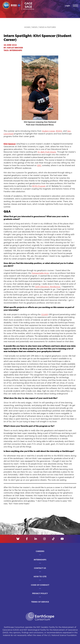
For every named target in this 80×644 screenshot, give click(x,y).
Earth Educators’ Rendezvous (48, 287)
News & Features (48, 27)
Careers (40, 551)
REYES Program (39, 186)
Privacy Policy (40, 594)
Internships (40, 560)
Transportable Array (40, 273)
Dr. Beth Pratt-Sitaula (47, 152)
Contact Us (40, 568)
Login (67, 6)
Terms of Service (40, 602)
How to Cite (40, 577)
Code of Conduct (40, 585)
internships (16, 51)
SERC (39, 166)
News (35, 27)
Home (27, 27)
